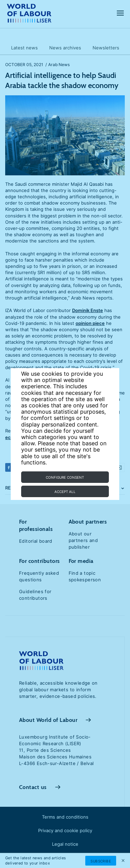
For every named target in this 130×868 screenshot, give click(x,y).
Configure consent (65, 477)
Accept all (65, 492)
